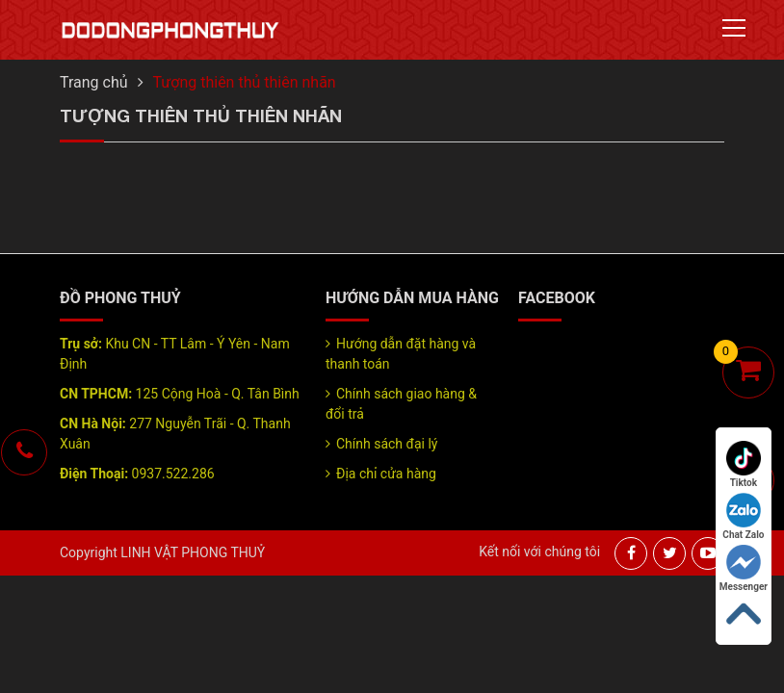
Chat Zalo (743, 516)
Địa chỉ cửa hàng (386, 474)
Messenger (744, 568)
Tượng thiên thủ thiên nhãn (245, 82)
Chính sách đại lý (387, 444)
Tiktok (744, 464)
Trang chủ (94, 82)
